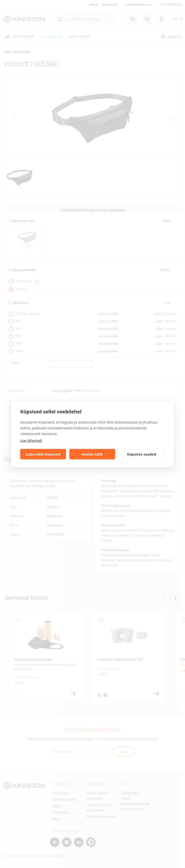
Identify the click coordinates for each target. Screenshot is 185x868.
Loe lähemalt (31, 440)
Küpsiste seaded (142, 454)
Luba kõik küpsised (43, 454)
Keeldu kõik (92, 454)
